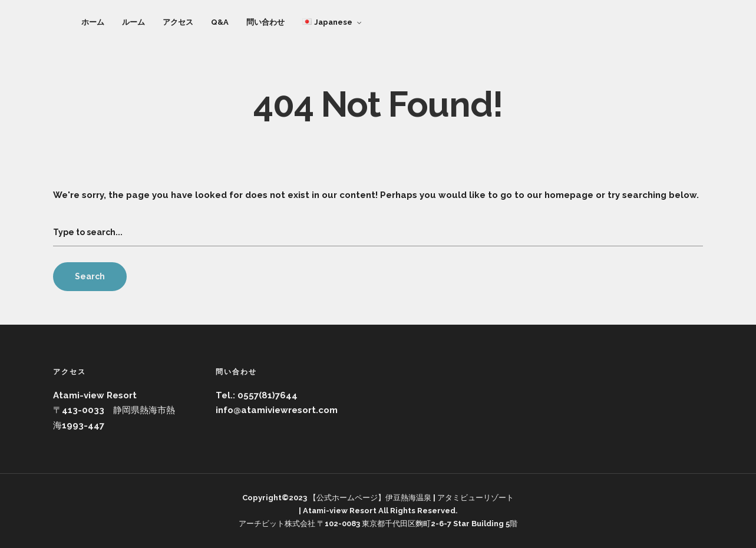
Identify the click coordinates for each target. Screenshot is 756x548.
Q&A (220, 22)
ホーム (93, 22)
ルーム (133, 22)
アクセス (178, 22)
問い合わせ (265, 22)
